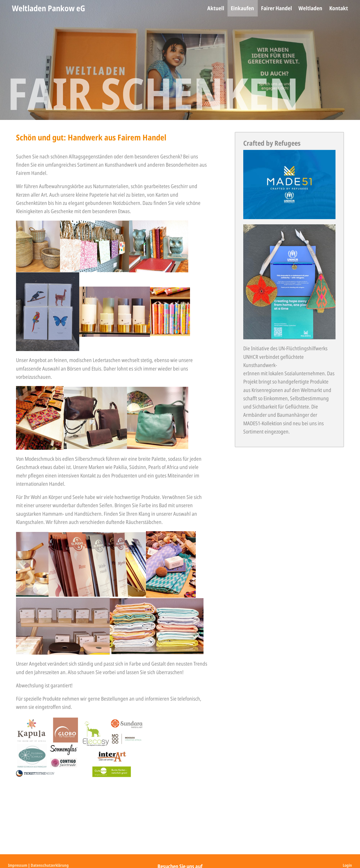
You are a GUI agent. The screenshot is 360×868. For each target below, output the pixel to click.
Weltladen (310, 8)
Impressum (18, 865)
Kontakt (339, 8)
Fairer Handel (276, 8)
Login (347, 865)
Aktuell (216, 8)
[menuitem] (216, 8)
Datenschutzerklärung (50, 865)
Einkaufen (242, 8)
